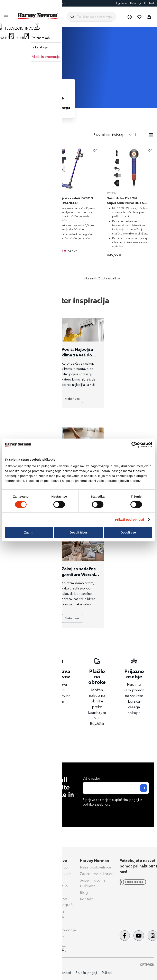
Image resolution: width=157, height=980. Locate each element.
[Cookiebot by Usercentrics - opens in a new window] (134, 445)
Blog (6, 3)
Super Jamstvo (55, 867)
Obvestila (12, 925)
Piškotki (108, 973)
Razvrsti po (102, 135)
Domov (9, 39)
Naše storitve (54, 861)
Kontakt (149, 3)
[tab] (24, 157)
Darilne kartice (40, 3)
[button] (129, 17)
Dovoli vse (128, 532)
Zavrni (29, 532)
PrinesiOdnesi (54, 937)
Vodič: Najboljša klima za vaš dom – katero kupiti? (80, 355)
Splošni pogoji (16, 900)
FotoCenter (20, 3)
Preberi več (20, 399)
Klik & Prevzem (17, 880)
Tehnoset (50, 924)
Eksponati (59, 3)
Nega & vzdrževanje (21, 919)
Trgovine (121, 3)
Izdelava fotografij (58, 905)
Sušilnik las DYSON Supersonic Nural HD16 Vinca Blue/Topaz (125, 203)
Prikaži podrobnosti (130, 520)
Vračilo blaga (15, 894)
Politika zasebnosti (57, 973)
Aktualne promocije (59, 930)
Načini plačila (16, 867)
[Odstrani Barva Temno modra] (7, 144)
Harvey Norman (94, 861)
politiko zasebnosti (96, 804)
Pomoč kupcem (18, 861)
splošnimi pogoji (127, 800)
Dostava (11, 874)
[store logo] (38, 16)
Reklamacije (14, 887)
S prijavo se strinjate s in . (112, 802)
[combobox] (95, 17)
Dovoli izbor (78, 532)
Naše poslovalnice (95, 867)
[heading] (24, 155)
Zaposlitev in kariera (97, 874)
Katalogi (136, 3)
